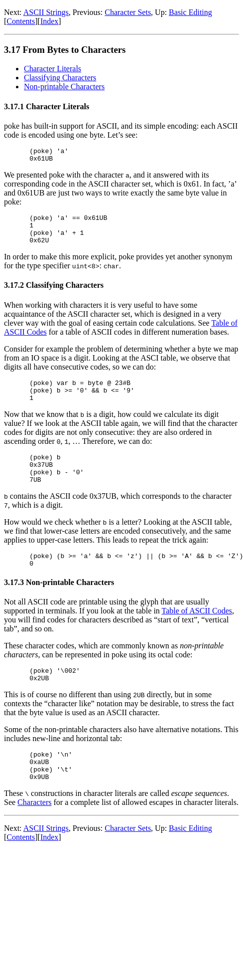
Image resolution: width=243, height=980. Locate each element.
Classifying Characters (60, 78)
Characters (34, 834)
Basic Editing (190, 12)
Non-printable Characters (64, 87)
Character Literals (53, 69)
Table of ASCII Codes (197, 633)
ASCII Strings (46, 12)
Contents (21, 21)
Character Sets (128, 12)
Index (49, 21)
